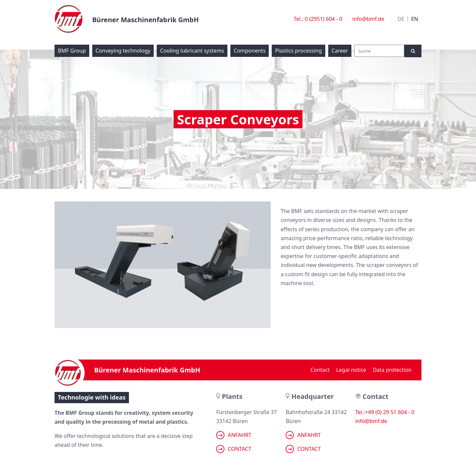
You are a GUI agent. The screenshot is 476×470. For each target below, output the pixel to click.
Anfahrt (234, 435)
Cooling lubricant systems (192, 51)
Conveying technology (123, 51)
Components (250, 51)
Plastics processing (298, 51)
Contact (320, 370)
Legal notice (351, 370)
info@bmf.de (368, 19)
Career (340, 51)
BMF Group (72, 51)
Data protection (392, 370)
